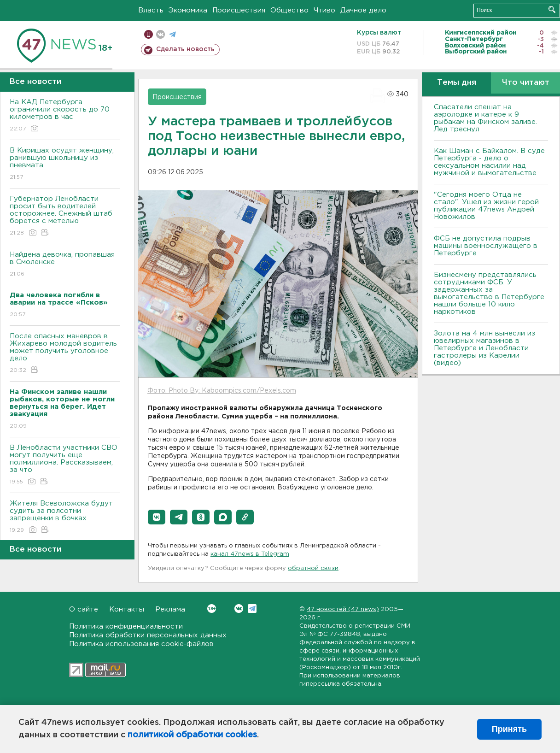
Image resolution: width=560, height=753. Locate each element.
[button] (157, 517)
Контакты (127, 609)
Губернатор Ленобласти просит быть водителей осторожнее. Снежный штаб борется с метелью (65, 216)
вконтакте (160, 34)
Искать (552, 9)
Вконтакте (212, 609)
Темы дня (457, 83)
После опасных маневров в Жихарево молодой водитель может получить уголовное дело (65, 354)
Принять (509, 729)
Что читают (526, 83)
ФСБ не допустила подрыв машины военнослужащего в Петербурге (486, 246)
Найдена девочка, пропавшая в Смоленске (65, 265)
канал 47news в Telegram (250, 554)
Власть (151, 10)
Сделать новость (185, 49)
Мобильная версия (149, 34)
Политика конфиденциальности (126, 627)
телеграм (172, 34)
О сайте (84, 609)
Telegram (252, 609)
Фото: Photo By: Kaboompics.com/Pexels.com (222, 391)
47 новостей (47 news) (343, 609)
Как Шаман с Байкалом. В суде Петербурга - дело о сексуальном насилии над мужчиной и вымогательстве (489, 162)
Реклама (170, 609)
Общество (289, 10)
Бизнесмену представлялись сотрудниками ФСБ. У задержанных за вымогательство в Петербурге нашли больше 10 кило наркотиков (489, 293)
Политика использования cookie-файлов (141, 644)
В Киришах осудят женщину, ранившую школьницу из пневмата (65, 164)
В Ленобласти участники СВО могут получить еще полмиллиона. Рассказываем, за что (65, 465)
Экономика (188, 10)
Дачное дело (363, 10)
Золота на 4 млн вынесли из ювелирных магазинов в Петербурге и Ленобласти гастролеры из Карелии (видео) (484, 348)
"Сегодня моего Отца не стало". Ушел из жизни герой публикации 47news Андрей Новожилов (486, 206)
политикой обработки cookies (192, 735)
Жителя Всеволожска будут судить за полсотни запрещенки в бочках (65, 517)
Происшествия (239, 10)
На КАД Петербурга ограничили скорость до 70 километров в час (65, 116)
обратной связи (313, 568)
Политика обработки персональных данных (148, 635)
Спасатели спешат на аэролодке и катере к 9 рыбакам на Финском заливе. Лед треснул (485, 118)
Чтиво (324, 10)
